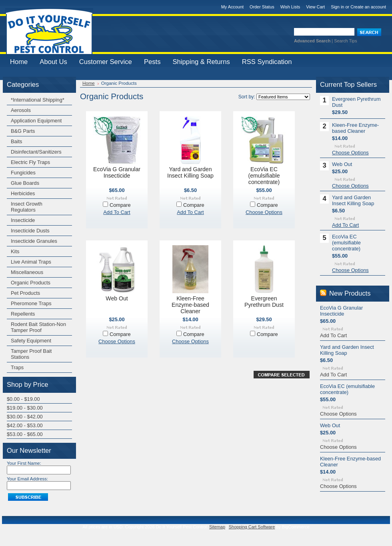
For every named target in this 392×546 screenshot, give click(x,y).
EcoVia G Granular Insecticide (117, 172)
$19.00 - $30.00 (25, 408)
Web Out (117, 298)
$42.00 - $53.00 (25, 425)
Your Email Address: (27, 479)
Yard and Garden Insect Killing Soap (190, 172)
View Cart (315, 7)
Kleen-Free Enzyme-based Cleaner (190, 305)
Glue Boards (25, 183)
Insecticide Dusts (30, 231)
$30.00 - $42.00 (25, 417)
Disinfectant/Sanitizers (36, 152)
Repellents (23, 314)
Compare (120, 205)
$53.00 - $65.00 (25, 434)
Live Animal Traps (31, 262)
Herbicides (23, 193)
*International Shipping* (38, 100)
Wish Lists (290, 7)
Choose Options (264, 212)
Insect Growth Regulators (27, 207)
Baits (16, 141)
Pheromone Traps (31, 303)
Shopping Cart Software (252, 527)
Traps (17, 367)
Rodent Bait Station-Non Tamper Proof (38, 327)
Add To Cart (117, 212)
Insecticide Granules (34, 241)
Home (89, 83)
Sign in (337, 7)
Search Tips (345, 41)
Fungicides (23, 173)
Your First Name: (24, 463)
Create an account (368, 7)
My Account (232, 7)
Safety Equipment (31, 341)
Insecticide (23, 220)
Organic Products (31, 283)
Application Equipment (36, 121)
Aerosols (21, 110)
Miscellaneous (27, 272)
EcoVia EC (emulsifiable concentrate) (264, 176)
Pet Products (25, 293)
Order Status (262, 7)
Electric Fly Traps (30, 162)
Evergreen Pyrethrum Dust (264, 302)
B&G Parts (23, 131)
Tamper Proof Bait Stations (31, 354)
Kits (15, 251)
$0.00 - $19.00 (23, 399)
